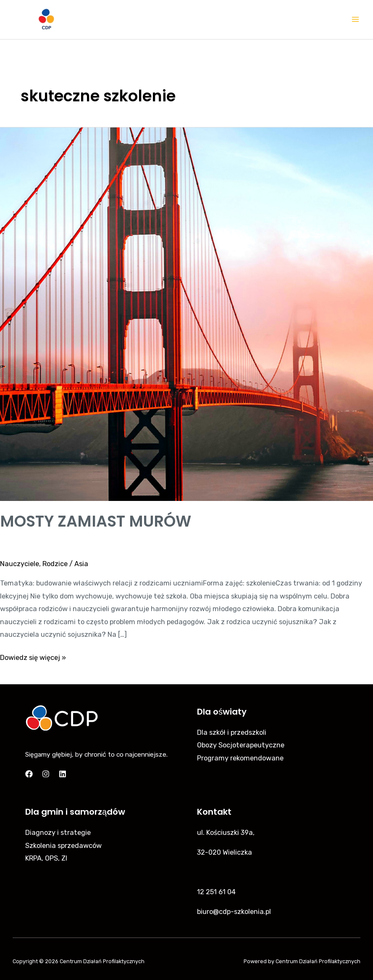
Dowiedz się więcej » (33, 657)
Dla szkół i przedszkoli (232, 732)
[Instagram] (46, 774)
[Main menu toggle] (355, 20)
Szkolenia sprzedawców (63, 846)
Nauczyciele (20, 564)
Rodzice (55, 564)
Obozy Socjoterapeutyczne (241, 745)
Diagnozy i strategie (58, 833)
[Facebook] (29, 774)
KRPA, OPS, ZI (46, 858)
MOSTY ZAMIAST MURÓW (96, 521)
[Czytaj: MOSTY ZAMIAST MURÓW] (186, 314)
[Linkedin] (63, 774)
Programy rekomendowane (240, 758)
